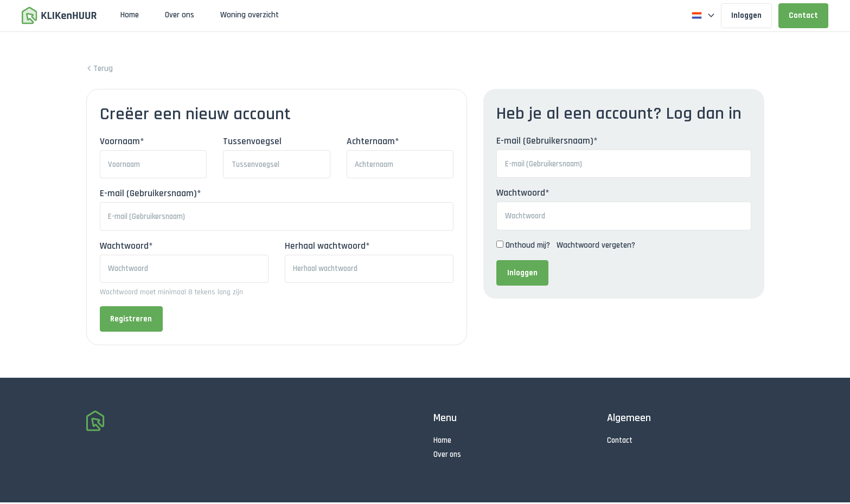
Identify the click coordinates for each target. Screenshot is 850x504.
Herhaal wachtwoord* (328, 247)
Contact (803, 15)
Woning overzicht (250, 15)
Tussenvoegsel (253, 141)
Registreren (131, 321)
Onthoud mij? (531, 246)
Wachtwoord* (526, 194)
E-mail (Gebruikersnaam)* (550, 141)
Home (130, 15)
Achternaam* (375, 141)
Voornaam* (122, 141)
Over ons (180, 15)
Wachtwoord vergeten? (599, 246)
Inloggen (746, 15)
